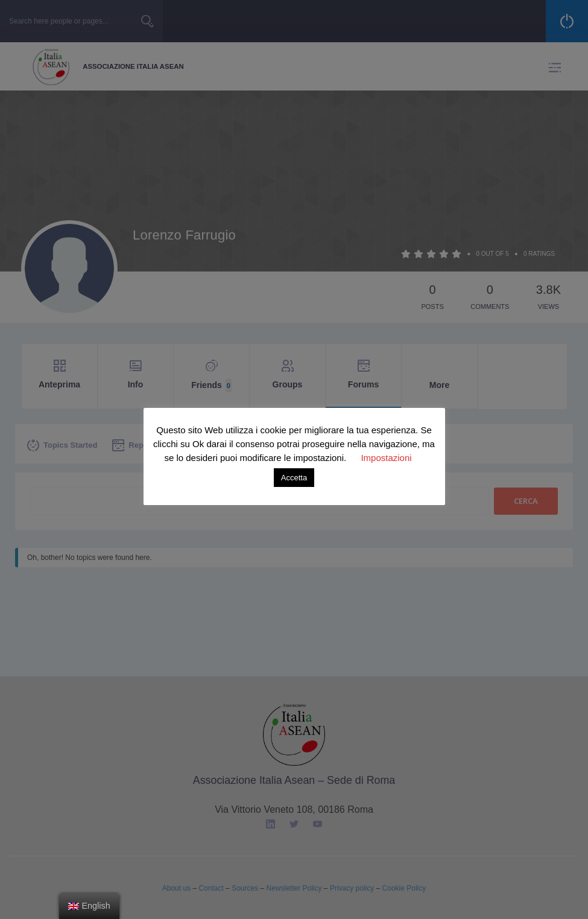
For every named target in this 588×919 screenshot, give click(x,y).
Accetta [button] (294, 478)
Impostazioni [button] (386, 458)
